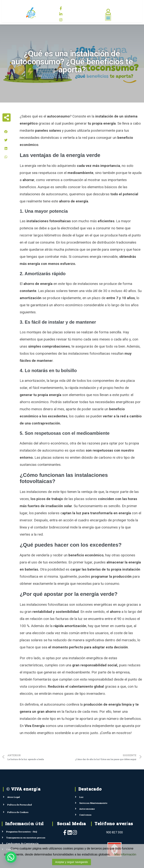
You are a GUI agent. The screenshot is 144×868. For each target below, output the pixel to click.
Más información (125, 854)
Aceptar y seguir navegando (71, 862)
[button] (108, 18)
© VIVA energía (23, 789)
